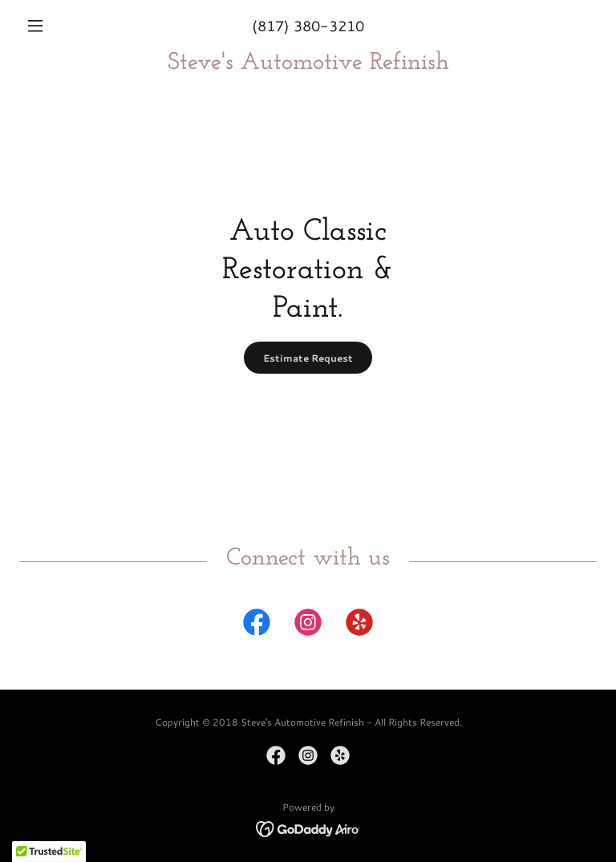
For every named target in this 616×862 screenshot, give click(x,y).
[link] (308, 64)
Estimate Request (308, 358)
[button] (63, 26)
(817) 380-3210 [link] (308, 26)
